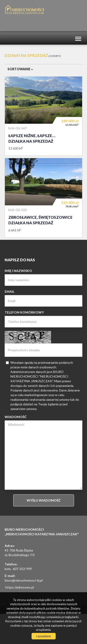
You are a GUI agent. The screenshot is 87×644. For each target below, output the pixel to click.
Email (10, 291)
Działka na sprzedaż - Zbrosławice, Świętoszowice (43, 198)
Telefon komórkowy (24, 312)
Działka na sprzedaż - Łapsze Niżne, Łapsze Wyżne (43, 116)
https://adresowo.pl (20, 587)
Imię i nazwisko (18, 271)
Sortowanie (20, 69)
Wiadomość (16, 417)
